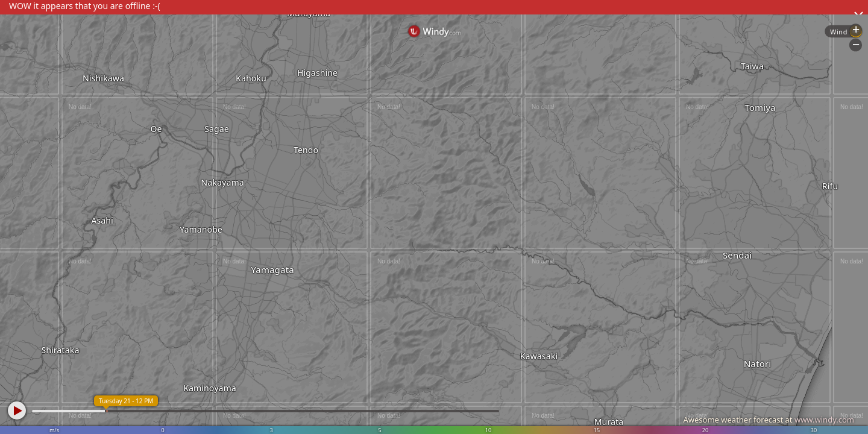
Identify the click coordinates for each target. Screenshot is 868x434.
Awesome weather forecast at (769, 420)
